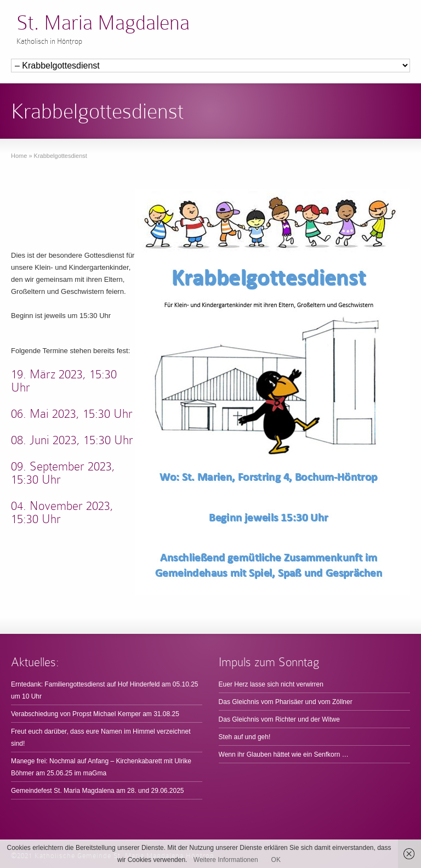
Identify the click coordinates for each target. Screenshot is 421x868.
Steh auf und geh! (245, 737)
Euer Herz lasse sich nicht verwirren (271, 684)
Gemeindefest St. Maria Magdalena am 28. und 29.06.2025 (98, 791)
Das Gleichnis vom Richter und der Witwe (279, 719)
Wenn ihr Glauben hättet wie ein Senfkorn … (284, 754)
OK (276, 860)
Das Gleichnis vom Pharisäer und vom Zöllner (286, 702)
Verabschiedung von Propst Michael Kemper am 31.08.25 (95, 714)
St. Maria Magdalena (103, 23)
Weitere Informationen (226, 860)
